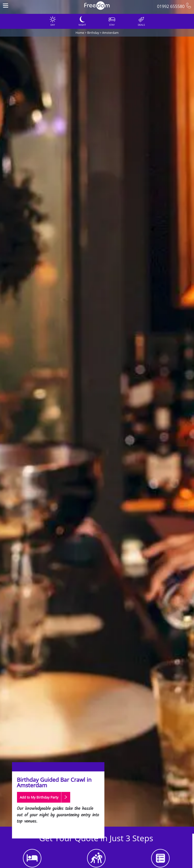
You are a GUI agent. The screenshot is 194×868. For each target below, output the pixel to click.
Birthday (93, 33)
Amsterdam (110, 33)
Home (80, 33)
